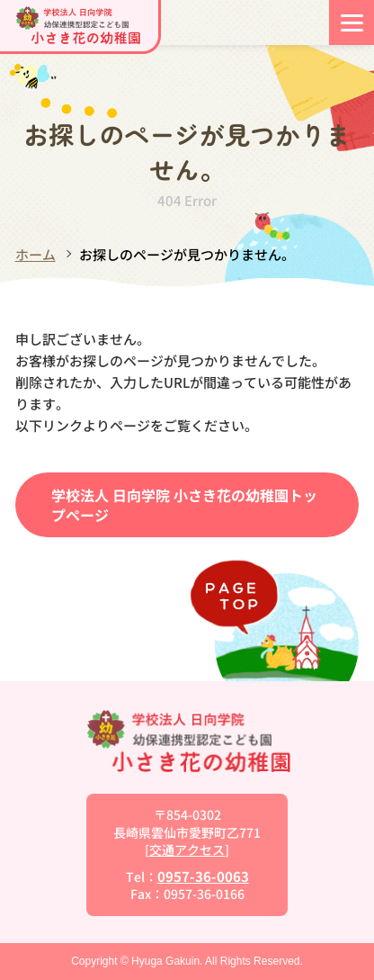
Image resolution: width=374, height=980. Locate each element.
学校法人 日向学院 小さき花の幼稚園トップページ (184, 505)
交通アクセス (187, 850)
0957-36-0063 (203, 876)
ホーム (36, 254)
